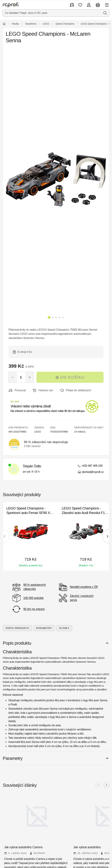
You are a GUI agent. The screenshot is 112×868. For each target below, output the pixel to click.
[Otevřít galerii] (56, 179)
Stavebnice (31, 24)
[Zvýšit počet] (29, 377)
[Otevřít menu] (107, 5)
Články (64, 628)
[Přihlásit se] (89, 5)
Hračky (15, 24)
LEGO (46, 24)
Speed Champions (65, 24)
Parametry (44, 628)
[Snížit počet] (13, 377)
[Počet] (21, 377)
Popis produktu (17, 628)
